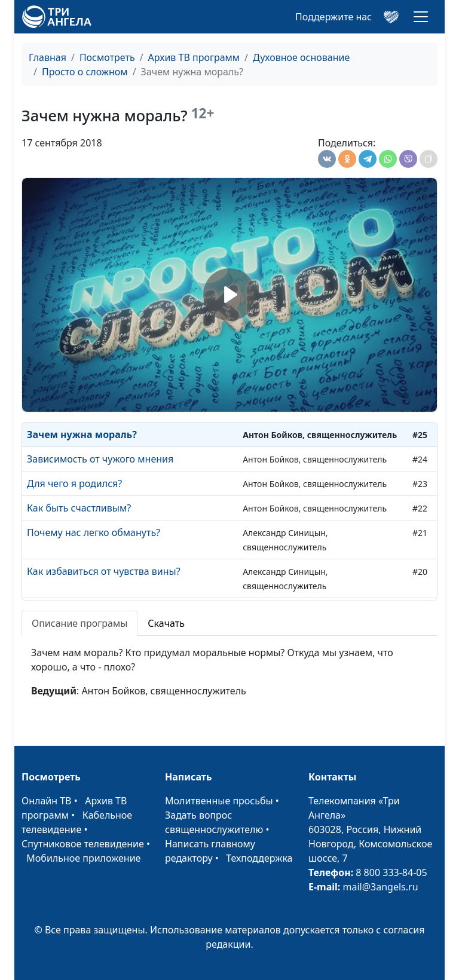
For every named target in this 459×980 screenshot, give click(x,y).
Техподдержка (259, 858)
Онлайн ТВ (47, 801)
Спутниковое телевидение (83, 844)
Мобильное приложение (83, 858)
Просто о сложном (85, 72)
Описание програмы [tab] (79, 623)
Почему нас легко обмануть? (94, 532)
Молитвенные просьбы (219, 801)
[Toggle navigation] (421, 17)
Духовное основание (301, 57)
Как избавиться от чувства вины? (104, 571)
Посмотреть (107, 57)
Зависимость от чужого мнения (100, 459)
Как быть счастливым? (79, 508)
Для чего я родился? (74, 483)
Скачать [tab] (166, 623)
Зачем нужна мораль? (82, 434)
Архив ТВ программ (194, 57)
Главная (48, 57)
